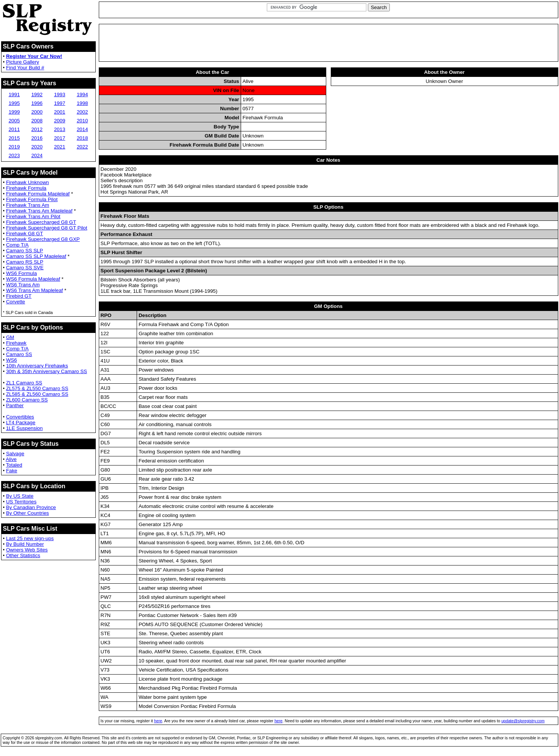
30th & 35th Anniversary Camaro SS (47, 371)
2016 (37, 138)
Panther (15, 405)
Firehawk (16, 343)
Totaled (14, 465)
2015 (14, 138)
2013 (60, 129)
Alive (11, 459)
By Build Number (25, 544)
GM (10, 337)
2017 (60, 138)
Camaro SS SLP (25, 251)
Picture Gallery (23, 62)
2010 (83, 121)
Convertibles (20, 417)
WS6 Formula (21, 273)
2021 (60, 147)
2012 (37, 129)
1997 (60, 103)
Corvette (16, 302)
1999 (14, 112)
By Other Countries (27, 513)
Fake (12, 471)
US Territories (21, 502)
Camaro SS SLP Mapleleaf (36, 256)
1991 (14, 94)
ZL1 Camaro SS (24, 383)
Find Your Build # (25, 68)
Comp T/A (17, 245)
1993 (60, 94)
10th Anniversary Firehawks (37, 366)
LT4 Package (21, 423)
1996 (37, 103)
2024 (37, 155)
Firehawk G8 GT (25, 234)
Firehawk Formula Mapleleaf (38, 194)
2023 (14, 155)
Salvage (15, 454)
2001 (60, 112)
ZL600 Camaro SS (27, 400)
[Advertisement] (329, 43)
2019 (14, 147)
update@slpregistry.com (523, 721)
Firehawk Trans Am (28, 205)
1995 (14, 103)
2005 (14, 121)
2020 (37, 147)
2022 (83, 147)
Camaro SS (19, 354)
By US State (20, 496)
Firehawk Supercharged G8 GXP (43, 239)
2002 (83, 112)
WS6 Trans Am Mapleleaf (34, 290)
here (158, 721)
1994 (83, 94)
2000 (37, 112)
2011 (14, 129)
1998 (83, 103)
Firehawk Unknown (27, 182)
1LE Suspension (24, 428)
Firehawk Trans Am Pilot (33, 216)
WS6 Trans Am (23, 285)
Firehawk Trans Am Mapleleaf (39, 211)
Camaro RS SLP (25, 262)
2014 (83, 129)
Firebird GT (19, 296)
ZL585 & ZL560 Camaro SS (37, 394)
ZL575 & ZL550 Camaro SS (37, 388)
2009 (60, 121)
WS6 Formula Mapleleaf (33, 279)
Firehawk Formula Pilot (32, 199)
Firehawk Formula (26, 188)
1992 (37, 94)
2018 (83, 138)
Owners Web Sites (27, 550)
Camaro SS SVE (25, 268)
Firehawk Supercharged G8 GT (41, 222)
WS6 (12, 360)
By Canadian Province (31, 507)
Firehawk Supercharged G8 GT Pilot (47, 228)
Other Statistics (23, 555)
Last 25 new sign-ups (30, 538)
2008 (37, 121)
